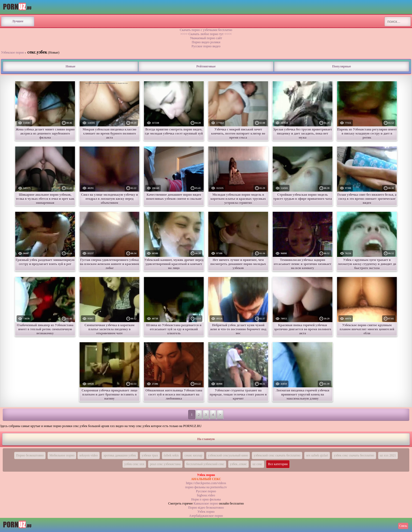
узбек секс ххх (134, 464)
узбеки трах (150, 455)
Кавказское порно (206, 503)
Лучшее (18, 21)
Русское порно (206, 491)
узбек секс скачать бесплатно (354, 455)
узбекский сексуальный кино (228, 455)
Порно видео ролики (206, 42)
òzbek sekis (171, 455)
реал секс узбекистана (165, 464)
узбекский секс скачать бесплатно (277, 455)
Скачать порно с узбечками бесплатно (206, 30)
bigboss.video (206, 495)
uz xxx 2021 (388, 455)
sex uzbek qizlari (317, 455)
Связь (403, 526)
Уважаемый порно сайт (206, 38)
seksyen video (89, 455)
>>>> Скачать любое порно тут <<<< (206, 34)
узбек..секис (238, 464)
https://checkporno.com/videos (206, 483)
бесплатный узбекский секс (205, 464)
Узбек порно (206, 512)
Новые (70, 66)
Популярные (342, 66)
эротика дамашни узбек (120, 455)
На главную (206, 439)
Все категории (278, 464)
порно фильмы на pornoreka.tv (206, 487)
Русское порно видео (206, 46)
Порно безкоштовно (30, 455)
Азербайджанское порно (206, 516)
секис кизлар (193, 455)
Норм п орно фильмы (206, 499)
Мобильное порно (62, 455)
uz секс (257, 464)
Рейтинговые (206, 66)
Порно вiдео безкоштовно (206, 508)
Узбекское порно (13, 52)
